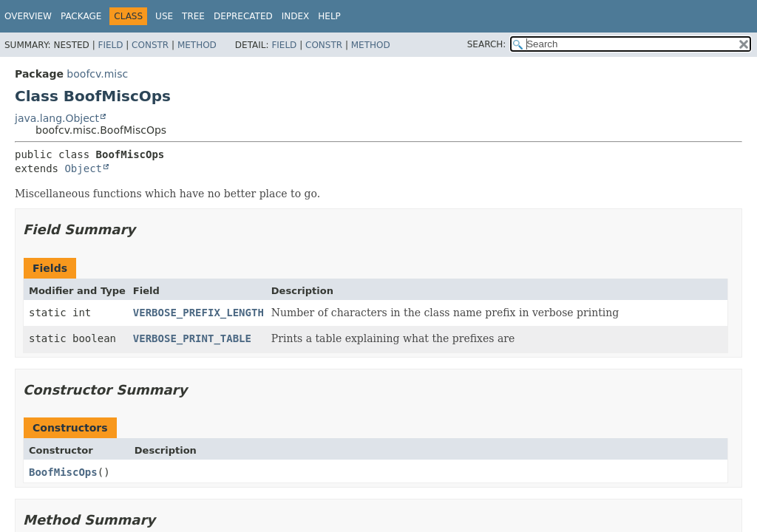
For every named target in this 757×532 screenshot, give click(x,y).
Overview (28, 16)
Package (81, 16)
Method (197, 45)
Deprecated (243, 16)
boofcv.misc (97, 74)
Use (164, 16)
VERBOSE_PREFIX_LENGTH (198, 313)
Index (296, 16)
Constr (150, 45)
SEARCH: (487, 44)
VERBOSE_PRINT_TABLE (192, 338)
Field (110, 45)
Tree (193, 16)
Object (83, 168)
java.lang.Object (57, 118)
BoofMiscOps (63, 472)
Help (329, 16)
